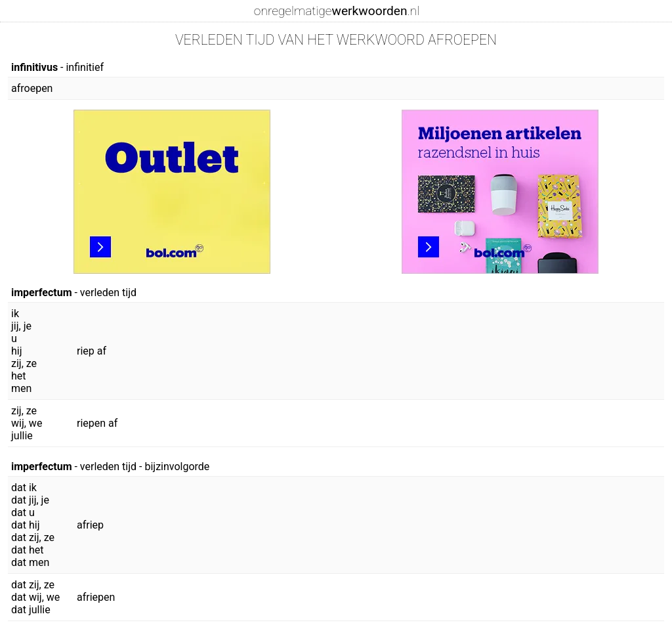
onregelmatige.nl (337, 11)
